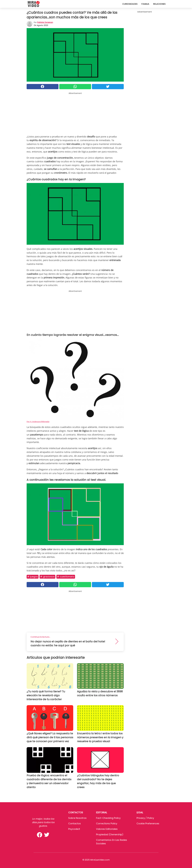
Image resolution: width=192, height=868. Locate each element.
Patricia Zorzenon (45, 22)
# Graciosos (47, 577)
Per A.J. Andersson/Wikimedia (38, 422)
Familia (145, 4)
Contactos (75, 823)
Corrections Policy (107, 823)
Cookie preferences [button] (148, 823)
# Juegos (33, 577)
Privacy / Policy (145, 818)
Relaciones (159, 4)
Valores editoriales (107, 829)
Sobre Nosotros (77, 818)
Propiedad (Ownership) (110, 834)
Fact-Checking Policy (108, 818)
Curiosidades (130, 4)
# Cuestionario (66, 577)
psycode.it (74, 829)
